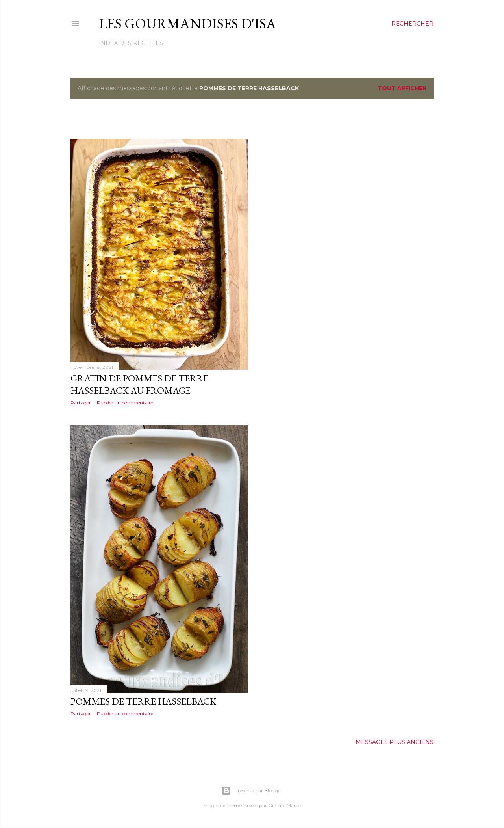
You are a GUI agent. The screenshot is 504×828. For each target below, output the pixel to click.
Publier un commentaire (125, 403)
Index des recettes (131, 43)
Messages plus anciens (395, 742)
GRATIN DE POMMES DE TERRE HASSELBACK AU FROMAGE (139, 384)
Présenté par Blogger (252, 791)
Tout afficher (402, 88)
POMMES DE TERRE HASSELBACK (143, 701)
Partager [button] (81, 403)
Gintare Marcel (285, 805)
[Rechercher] (412, 24)
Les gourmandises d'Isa (187, 23)
